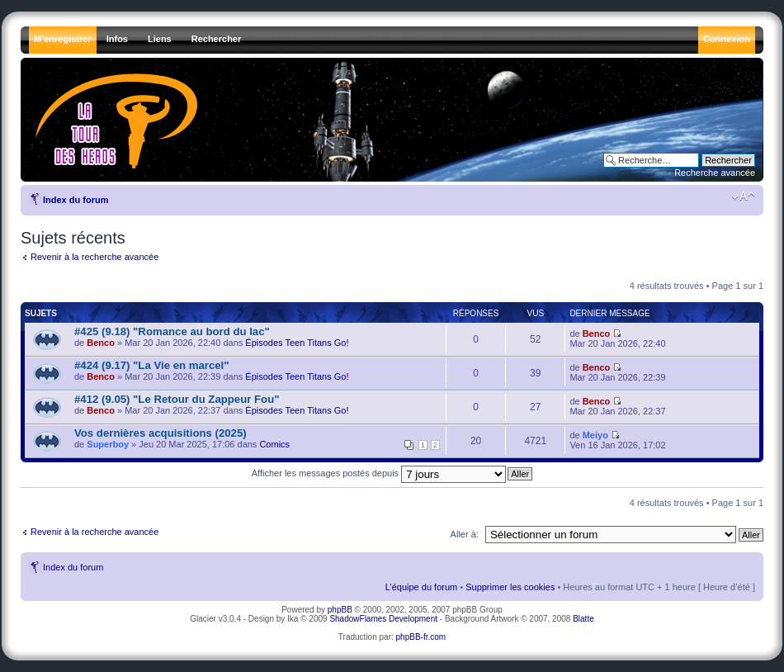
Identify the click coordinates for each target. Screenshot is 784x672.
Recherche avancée (715, 173)
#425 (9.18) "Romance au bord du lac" (172, 331)
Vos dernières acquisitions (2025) (161, 433)
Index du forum (76, 200)
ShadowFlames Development (383, 619)
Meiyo (595, 435)
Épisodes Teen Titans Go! (297, 343)
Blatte (583, 619)
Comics (274, 444)
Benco (101, 343)
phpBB (340, 610)
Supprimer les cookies (510, 587)
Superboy (108, 444)
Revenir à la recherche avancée (94, 257)
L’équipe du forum (421, 587)
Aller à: (465, 534)
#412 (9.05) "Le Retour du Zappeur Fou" (177, 399)
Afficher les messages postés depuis (379, 473)
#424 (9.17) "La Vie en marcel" (151, 365)
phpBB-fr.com (421, 637)
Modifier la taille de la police (743, 196)
